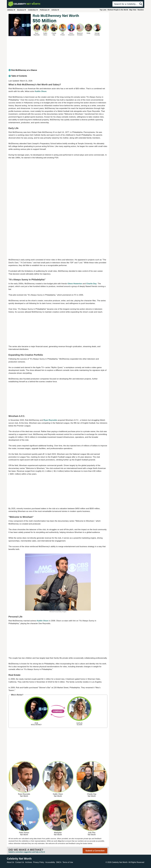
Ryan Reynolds (50, 420)
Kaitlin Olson (41, 91)
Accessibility (50, 862)
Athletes (11, 10)
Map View (133, 10)
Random (141, 10)
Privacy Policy (39, 862)
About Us (11, 862)
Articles (55, 10)
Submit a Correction (95, 851)
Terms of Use (68, 862)
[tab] (58, 70)
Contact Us (20, 862)
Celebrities (33, 10)
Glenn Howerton (75, 284)
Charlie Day (92, 284)
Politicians (45, 10)
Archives (29, 862)
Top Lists (103, 10)
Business (22, 10)
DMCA (59, 862)
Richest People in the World (118, 10)
